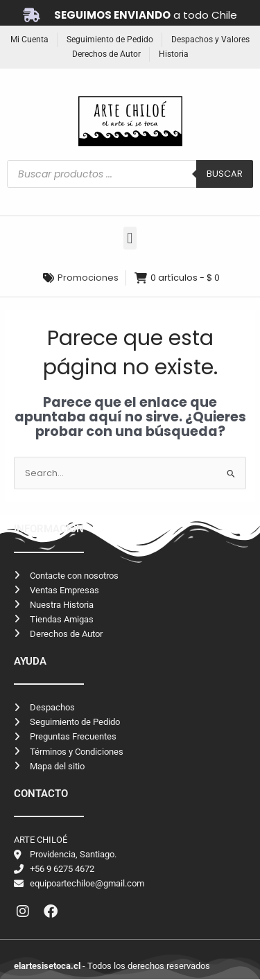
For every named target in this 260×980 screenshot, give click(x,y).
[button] (130, 238)
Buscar (225, 174)
